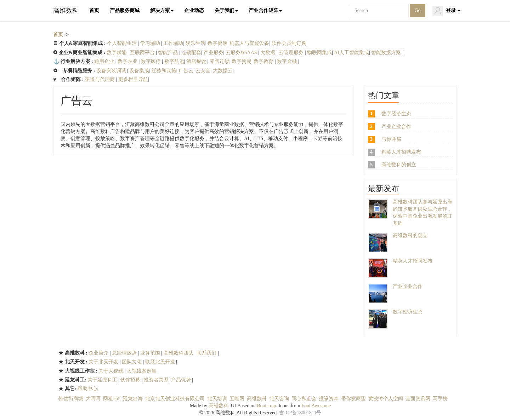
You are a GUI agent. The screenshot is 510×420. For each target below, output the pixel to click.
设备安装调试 (112, 71)
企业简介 (99, 353)
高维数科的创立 (399, 165)
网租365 (112, 399)
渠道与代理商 (101, 79)
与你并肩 (391, 139)
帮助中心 (87, 389)
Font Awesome (316, 406)
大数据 (268, 53)
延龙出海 (133, 399)
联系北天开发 (160, 362)
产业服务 (214, 53)
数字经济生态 (396, 114)
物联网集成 (319, 53)
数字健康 (217, 43)
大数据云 (223, 71)
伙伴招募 (131, 380)
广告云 (186, 71)
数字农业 (128, 61)
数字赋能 (117, 53)
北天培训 (217, 399)
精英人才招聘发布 (401, 152)
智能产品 (169, 53)
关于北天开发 (104, 362)
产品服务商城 (125, 10)
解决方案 (162, 10)
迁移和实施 (164, 71)
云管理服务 (292, 53)
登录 (447, 11)
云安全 (203, 71)
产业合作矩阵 (265, 10)
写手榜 (440, 399)
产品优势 (182, 380)
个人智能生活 (123, 43)
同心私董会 (304, 399)
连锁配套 (191, 53)
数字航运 (174, 61)
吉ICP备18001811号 (300, 413)
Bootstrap (266, 406)
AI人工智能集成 (352, 53)
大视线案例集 (142, 371)
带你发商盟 (353, 399)
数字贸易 (242, 61)
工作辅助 (173, 43)
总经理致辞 (125, 353)
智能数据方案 (387, 53)
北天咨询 (279, 399)
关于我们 (226, 10)
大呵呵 (93, 399)
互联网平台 (143, 53)
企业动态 (194, 10)
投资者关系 (156, 380)
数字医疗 (152, 61)
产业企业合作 (396, 126)
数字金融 (288, 61)
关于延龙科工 (103, 380)
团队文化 (132, 362)
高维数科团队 (178, 353)
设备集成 (139, 71)
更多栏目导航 (133, 79)
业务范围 (151, 353)
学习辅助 (151, 43)
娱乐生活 (195, 43)
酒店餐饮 (197, 61)
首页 (94, 10)
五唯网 (237, 399)
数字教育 (264, 61)
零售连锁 (220, 61)
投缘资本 (329, 399)
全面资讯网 (418, 399)
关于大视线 (112, 371)
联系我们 (207, 353)
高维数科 (66, 11)
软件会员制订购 (290, 43)
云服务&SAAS (242, 53)
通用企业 (104, 61)
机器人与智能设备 (249, 43)
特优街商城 (71, 399)
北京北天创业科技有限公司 (175, 399)
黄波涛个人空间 (386, 399)
